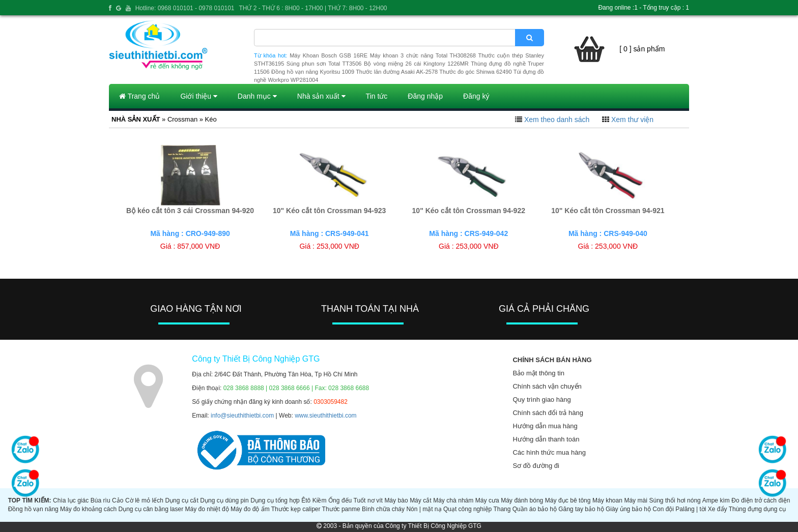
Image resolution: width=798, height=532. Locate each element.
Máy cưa (487, 500)
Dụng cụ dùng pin (224, 500)
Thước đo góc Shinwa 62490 (475, 72)
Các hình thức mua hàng (549, 452)
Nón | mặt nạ (424, 509)
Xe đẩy (718, 509)
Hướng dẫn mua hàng (545, 426)
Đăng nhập (425, 96)
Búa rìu (101, 500)
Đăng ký (476, 96)
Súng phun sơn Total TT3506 (324, 64)
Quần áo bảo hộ (535, 509)
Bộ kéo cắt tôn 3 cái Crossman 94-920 (190, 211)
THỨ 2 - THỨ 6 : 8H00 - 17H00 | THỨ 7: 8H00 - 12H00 (313, 8)
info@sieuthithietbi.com (242, 416)
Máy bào (396, 500)
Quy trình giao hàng (541, 400)
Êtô (306, 500)
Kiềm (320, 500)
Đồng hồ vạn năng (33, 509)
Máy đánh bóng (522, 500)
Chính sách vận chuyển (547, 386)
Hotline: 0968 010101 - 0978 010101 (185, 8)
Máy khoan (607, 500)
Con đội (663, 509)
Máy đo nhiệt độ (207, 509)
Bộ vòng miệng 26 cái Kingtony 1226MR (416, 64)
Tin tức (377, 96)
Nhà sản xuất (321, 96)
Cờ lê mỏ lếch (144, 500)
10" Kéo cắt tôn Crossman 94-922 (469, 211)
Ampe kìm (716, 500)
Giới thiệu (198, 96)
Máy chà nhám (453, 500)
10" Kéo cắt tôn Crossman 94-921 (608, 211)
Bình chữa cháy (383, 509)
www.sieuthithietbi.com (325, 416)
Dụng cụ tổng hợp (275, 500)
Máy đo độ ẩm (250, 509)
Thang (502, 509)
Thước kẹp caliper (296, 509)
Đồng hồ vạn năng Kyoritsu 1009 (313, 72)
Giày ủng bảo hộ (628, 509)
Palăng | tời (691, 509)
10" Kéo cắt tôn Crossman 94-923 (329, 211)
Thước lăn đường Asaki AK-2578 (397, 72)
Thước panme (341, 509)
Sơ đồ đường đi (536, 466)
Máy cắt (421, 500)
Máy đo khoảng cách (88, 509)
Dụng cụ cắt (181, 500)
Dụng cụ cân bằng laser (151, 509)
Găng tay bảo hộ (581, 509)
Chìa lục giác (71, 500)
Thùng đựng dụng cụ (757, 509)
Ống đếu (340, 500)
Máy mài (636, 500)
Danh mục (257, 96)
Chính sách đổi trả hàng (548, 413)
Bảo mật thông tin (538, 373)
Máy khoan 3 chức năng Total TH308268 (423, 55)
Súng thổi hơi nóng (675, 500)
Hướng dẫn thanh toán (546, 439)
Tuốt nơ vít (368, 500)
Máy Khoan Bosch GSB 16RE (329, 55)
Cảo (118, 500)
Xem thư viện (632, 120)
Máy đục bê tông (568, 500)
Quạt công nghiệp (467, 509)
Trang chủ (139, 96)
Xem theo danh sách (557, 120)
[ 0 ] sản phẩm (642, 49)
